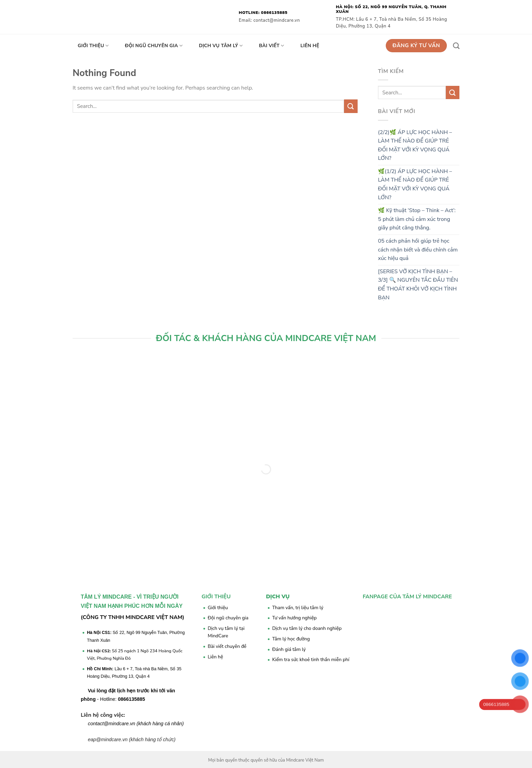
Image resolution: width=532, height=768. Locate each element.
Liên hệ (310, 46)
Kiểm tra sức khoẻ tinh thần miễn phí (311, 660)
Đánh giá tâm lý (289, 649)
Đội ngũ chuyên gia (154, 46)
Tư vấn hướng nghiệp (294, 618)
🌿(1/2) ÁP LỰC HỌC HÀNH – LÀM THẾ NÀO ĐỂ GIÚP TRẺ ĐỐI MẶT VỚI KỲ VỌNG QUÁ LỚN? (415, 184)
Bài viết (271, 46)
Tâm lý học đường (291, 639)
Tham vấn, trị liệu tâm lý (298, 608)
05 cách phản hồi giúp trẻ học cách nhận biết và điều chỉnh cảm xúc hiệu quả (418, 250)
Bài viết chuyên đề (227, 646)
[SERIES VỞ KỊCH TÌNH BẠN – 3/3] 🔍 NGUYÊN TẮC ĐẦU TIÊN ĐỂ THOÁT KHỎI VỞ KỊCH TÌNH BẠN (418, 285)
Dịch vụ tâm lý (221, 46)
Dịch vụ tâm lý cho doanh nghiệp (307, 628)
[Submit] (351, 106)
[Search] (456, 46)
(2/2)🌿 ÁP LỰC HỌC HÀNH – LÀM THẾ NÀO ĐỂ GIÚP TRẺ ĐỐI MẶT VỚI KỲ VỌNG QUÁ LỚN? (415, 145)
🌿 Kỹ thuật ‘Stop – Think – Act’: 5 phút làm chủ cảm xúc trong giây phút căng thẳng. (417, 219)
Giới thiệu (93, 46)
